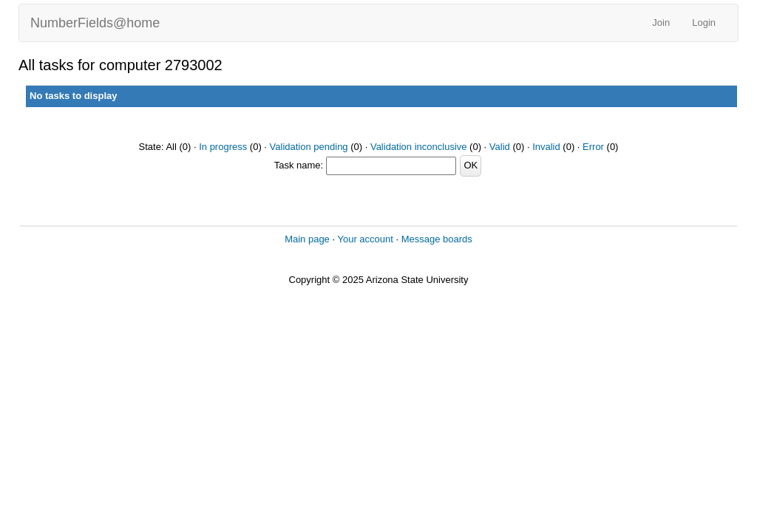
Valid (500, 147)
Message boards (437, 239)
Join (661, 23)
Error (593, 147)
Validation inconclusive (419, 147)
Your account (365, 239)
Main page (307, 239)
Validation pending (309, 147)
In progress (223, 147)
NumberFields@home (95, 23)
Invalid (546, 147)
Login (704, 23)
